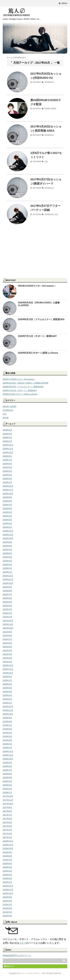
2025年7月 (7, 460)
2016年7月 (7, 860)
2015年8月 (7, 901)
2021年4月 (7, 650)
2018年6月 (7, 774)
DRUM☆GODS (50, 109)
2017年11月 (8, 800)
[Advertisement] (23, 257)
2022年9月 (7, 587)
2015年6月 (7, 908)
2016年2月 (7, 878)
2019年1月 (7, 748)
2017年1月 (7, 837)
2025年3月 (7, 475)
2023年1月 (7, 572)
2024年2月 (7, 523)
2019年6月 (7, 729)
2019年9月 (7, 718)
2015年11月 (8, 890)
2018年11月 (8, 755)
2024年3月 (7, 520)
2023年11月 (8, 535)
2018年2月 (7, 789)
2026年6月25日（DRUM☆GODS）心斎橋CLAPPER (25, 383)
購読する (9, 966)
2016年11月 (8, 845)
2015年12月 (8, 886)
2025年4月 (7, 471)
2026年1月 (7, 441)
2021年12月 (8, 621)
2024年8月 (7, 501)
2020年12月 (8, 665)
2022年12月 (8, 576)
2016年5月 (7, 867)
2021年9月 (7, 632)
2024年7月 (7, 505)
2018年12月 (8, 751)
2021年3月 (7, 654)
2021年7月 (7, 639)
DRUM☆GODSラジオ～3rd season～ (37, 286)
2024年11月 (8, 490)
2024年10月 (8, 494)
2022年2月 (7, 613)
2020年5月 (7, 688)
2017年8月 (7, 811)
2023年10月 (8, 538)
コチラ (23, 943)
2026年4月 (7, 430)
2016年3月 (7, 875)
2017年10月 (8, 804)
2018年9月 (7, 763)
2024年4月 (7, 516)
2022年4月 (7, 606)
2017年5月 (7, 822)
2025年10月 (8, 452)
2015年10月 (8, 893)
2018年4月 (7, 781)
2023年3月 (7, 565)
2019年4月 (7, 736)
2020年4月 (7, 692)
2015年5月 (7, 912)
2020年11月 (8, 669)
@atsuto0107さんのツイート (17, 955)
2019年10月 (8, 714)
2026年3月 (7, 434)
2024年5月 (7, 512)
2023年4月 (7, 561)
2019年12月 (8, 707)
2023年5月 (7, 557)
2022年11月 (8, 579)
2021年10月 (8, 628)
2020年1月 (7, 703)
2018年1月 (7, 792)
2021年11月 (8, 624)
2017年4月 (7, 826)
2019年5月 (7, 733)
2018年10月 (8, 759)
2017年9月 (7, 807)
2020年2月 (7, 699)
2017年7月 (7, 815)
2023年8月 (7, 546)
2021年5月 (7, 647)
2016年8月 (7, 856)
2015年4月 (7, 916)
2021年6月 (7, 643)
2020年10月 (8, 673)
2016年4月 (7, 871)
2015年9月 (7, 897)
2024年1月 (7, 527)
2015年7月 (7, 905)
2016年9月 (7, 852)
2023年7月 (7, 550)
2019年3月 (7, 740)
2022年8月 (7, 591)
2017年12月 (8, 796)
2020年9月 (7, 677)
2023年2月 (7, 568)
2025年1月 (7, 482)
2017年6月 (7, 819)
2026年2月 (7, 437)
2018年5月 (7, 778)
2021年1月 (7, 662)
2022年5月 (7, 602)
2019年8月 (7, 721)
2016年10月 (8, 849)
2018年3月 (7, 785)
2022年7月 (7, 594)
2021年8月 (7, 636)
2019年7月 (7, 725)
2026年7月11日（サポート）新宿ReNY (37, 336)
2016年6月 (7, 863)
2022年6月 (7, 598)
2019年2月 (7, 744)
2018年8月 (7, 766)
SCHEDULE (49, 82)
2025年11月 (8, 449)
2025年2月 (7, 479)
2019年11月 (8, 710)
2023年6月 (7, 553)
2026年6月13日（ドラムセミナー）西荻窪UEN (41, 319)
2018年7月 (7, 770)
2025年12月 (8, 445)
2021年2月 (7, 658)
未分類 (6, 418)
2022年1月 (7, 617)
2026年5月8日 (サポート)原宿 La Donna (38, 353)
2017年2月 (7, 834)
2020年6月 (7, 684)
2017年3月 (7, 830)
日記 (46, 162)
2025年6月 (7, 464)
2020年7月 (7, 680)
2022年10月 (8, 583)
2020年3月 (7, 695)
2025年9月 (7, 456)
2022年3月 (7, 609)
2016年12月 (8, 841)
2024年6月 (7, 508)
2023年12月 (8, 531)
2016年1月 (7, 882)
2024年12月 (8, 486)
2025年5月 (7, 467)
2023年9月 (7, 542)
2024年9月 (7, 497)
